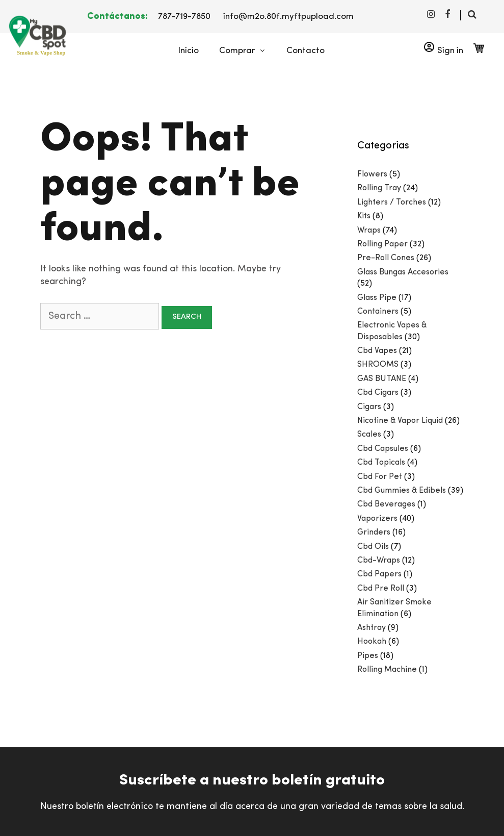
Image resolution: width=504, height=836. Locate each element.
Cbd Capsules (383, 449)
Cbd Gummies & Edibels (402, 491)
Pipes (368, 656)
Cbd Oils (373, 547)
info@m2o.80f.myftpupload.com (288, 17)
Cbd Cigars (378, 393)
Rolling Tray (379, 188)
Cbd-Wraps (379, 561)
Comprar (247, 51)
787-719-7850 (184, 17)
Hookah (372, 642)
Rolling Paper (382, 244)
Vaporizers (377, 519)
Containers (378, 312)
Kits (364, 216)
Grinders (374, 533)
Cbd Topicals (381, 463)
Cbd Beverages (386, 504)
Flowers (372, 174)
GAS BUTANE (382, 379)
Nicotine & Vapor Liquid (400, 421)
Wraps (369, 231)
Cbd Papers (379, 574)
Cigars (369, 407)
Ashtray (372, 628)
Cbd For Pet (380, 477)
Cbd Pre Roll (381, 589)
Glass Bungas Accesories (403, 272)
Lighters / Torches (392, 202)
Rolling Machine (387, 670)
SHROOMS (378, 365)
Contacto (306, 51)
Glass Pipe (377, 298)
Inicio (188, 51)
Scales (369, 435)
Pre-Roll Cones (386, 258)
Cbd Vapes (377, 351)
